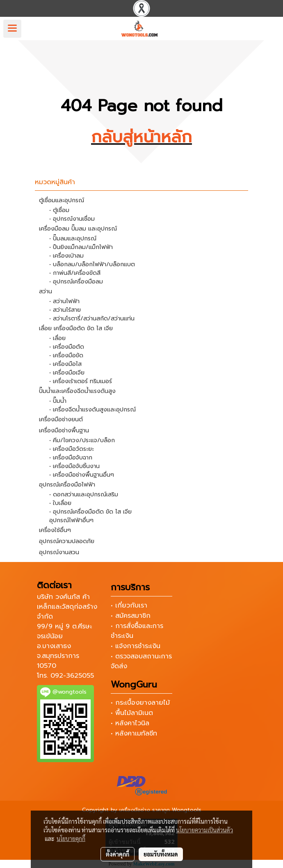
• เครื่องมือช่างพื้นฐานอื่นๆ (82, 475)
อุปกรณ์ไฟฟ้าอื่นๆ (71, 520)
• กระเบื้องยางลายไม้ (140, 703)
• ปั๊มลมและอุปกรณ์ (73, 239)
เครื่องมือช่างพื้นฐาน (64, 431)
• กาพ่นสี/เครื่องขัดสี (75, 273)
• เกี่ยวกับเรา (129, 605)
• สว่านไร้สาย (65, 310)
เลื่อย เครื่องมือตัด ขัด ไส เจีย (76, 328)
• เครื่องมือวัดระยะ (72, 449)
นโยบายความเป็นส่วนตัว (204, 830)
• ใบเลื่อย (60, 503)
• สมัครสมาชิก (131, 616)
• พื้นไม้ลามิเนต (132, 713)
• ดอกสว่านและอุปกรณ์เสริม (84, 495)
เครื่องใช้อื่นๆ (55, 530)
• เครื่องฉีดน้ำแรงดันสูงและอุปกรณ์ (92, 410)
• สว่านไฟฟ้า (64, 301)
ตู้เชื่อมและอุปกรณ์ (62, 200)
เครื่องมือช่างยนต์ (61, 419)
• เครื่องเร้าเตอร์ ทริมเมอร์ (81, 381)
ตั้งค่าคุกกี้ (118, 854)
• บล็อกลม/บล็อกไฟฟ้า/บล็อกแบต (92, 264)
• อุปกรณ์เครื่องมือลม (76, 282)
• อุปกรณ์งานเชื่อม (72, 219)
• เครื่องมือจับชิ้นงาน (74, 466)
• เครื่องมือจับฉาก (71, 458)
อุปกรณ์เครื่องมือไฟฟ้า (67, 485)
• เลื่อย (57, 338)
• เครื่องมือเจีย (67, 373)
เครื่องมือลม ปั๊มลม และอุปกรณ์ (78, 229)
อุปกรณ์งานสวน (59, 552)
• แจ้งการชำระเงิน (136, 646)
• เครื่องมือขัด (66, 355)
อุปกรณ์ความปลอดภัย (67, 541)
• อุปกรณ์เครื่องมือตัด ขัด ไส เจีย (90, 512)
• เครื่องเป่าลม (66, 256)
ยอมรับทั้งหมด (161, 854)
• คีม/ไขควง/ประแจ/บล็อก (82, 440)
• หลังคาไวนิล (130, 723)
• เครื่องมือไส (65, 364)
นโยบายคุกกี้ (71, 838)
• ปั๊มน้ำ (58, 401)
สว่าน (46, 291)
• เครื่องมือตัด (67, 347)
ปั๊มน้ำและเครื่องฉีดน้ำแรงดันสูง (77, 391)
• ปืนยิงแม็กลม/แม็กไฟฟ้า (81, 247)
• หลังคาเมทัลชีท (134, 733)
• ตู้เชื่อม (59, 210)
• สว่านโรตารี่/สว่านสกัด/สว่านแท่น (92, 319)
